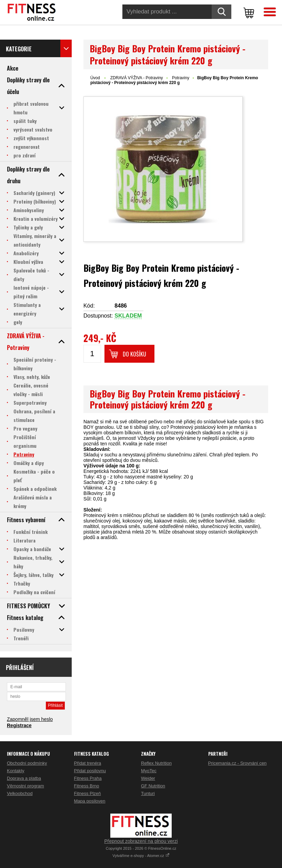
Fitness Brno (87, 786)
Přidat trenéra (88, 763)
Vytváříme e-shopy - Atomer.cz (141, 856)
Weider (148, 778)
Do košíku (134, 354)
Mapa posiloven (90, 801)
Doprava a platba (24, 778)
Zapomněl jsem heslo (30, 719)
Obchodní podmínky (27, 763)
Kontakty (16, 771)
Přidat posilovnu (90, 771)
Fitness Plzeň (88, 793)
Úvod (95, 78)
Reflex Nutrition (156, 763)
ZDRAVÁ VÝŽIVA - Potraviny (137, 78)
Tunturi (148, 793)
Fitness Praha (88, 778)
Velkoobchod (20, 793)
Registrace (19, 725)
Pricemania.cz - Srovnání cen (238, 763)
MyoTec (149, 771)
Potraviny (181, 78)
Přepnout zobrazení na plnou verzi (141, 841)
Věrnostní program (26, 786)
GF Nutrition (153, 786)
